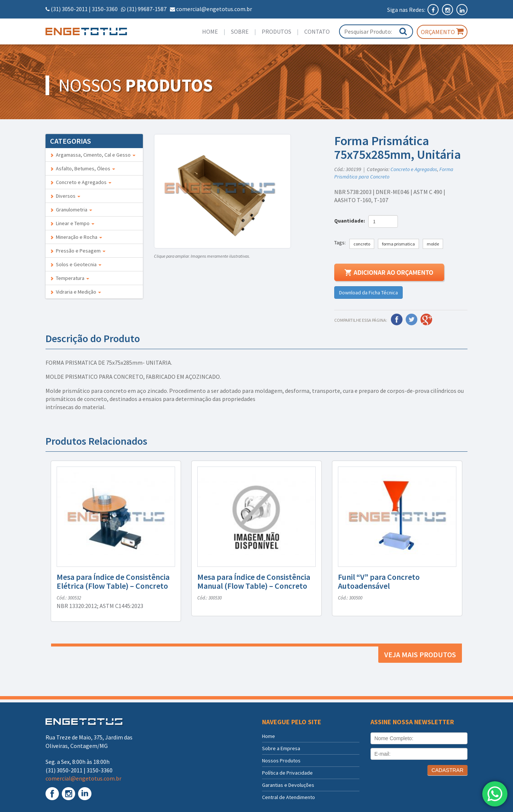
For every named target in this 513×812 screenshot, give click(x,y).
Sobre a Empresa (281, 748)
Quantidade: (351, 221)
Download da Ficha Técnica (368, 293)
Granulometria (71, 210)
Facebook (397, 320)
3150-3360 (105, 9)
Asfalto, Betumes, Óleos (83, 168)
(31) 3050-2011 (69, 9)
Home (210, 31)
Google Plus (426, 320)
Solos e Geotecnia (76, 264)
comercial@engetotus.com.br (214, 9)
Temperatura (70, 278)
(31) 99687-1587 (147, 9)
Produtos (276, 31)
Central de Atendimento (289, 797)
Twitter (412, 320)
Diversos (65, 196)
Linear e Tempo (72, 223)
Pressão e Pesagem (78, 251)
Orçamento (442, 31)
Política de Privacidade (287, 773)
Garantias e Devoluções (288, 785)
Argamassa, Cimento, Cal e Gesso (93, 155)
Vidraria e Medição (76, 292)
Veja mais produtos (420, 654)
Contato (317, 31)
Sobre (240, 31)
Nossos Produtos (281, 761)
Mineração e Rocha (76, 237)
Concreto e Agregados (81, 182)
